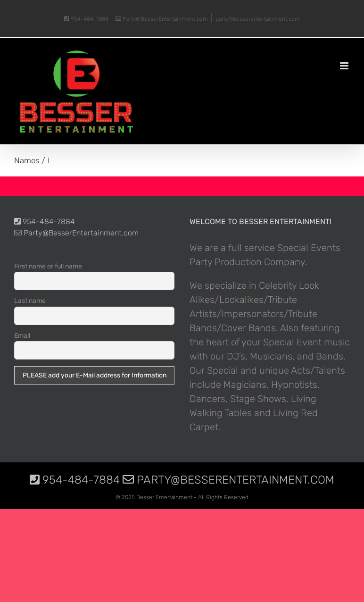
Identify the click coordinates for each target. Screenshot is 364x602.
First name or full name (48, 266)
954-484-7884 (86, 19)
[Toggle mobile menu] (345, 66)
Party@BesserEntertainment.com (162, 19)
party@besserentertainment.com (258, 19)
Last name (30, 301)
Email (22, 336)
